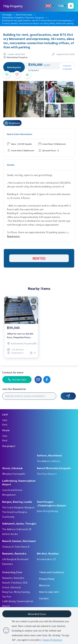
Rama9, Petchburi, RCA (15, 582)
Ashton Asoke (10, 534)
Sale (5, 420)
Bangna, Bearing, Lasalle (17, 502)
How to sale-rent (49, 592)
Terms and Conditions (52, 572)
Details (11, 165)
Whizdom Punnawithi (14, 474)
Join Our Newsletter (14, 389)
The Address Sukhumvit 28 (17, 529)
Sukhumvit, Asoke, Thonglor (19, 523)
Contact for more (13, 372)
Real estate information (20, 134)
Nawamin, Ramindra (14, 553)
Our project (9, 446)
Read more (13, 236)
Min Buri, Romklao (48, 553)
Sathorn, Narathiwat (49, 455)
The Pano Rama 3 (47, 474)
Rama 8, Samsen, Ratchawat (19, 541)
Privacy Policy (47, 579)
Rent (5, 424)
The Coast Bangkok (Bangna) (18, 507)
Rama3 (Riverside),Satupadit (54, 468)
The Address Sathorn (49, 461)
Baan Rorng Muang (48, 511)
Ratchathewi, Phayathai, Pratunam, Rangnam (23, 17)
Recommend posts (24, 15)
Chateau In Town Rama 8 (16, 546)
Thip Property (13, 6)
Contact (44, 598)
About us (44, 585)
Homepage (7, 15)
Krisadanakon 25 (46, 559)
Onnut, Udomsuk (12, 468)
